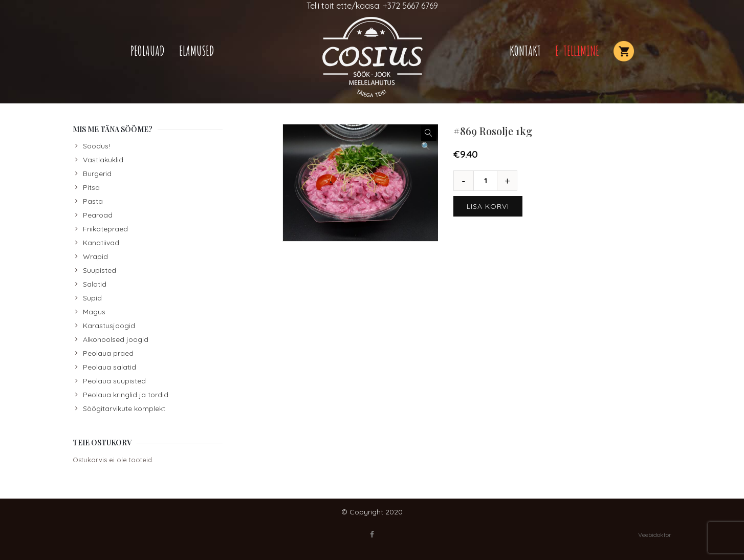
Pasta (93, 201)
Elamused (197, 51)
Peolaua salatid (110, 367)
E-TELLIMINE (577, 51)
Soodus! (96, 146)
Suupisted (100, 270)
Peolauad (148, 51)
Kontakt (525, 51)
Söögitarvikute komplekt (124, 408)
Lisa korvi (488, 206)
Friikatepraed (105, 229)
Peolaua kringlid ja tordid (126, 395)
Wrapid (95, 256)
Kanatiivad (101, 243)
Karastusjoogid (109, 326)
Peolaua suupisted (114, 381)
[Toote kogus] (489, 181)
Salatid (95, 284)
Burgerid (97, 174)
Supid (92, 298)
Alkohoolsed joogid (116, 339)
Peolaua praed (108, 353)
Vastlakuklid (103, 160)
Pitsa (91, 187)
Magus (94, 312)
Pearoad (98, 215)
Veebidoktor (655, 535)
